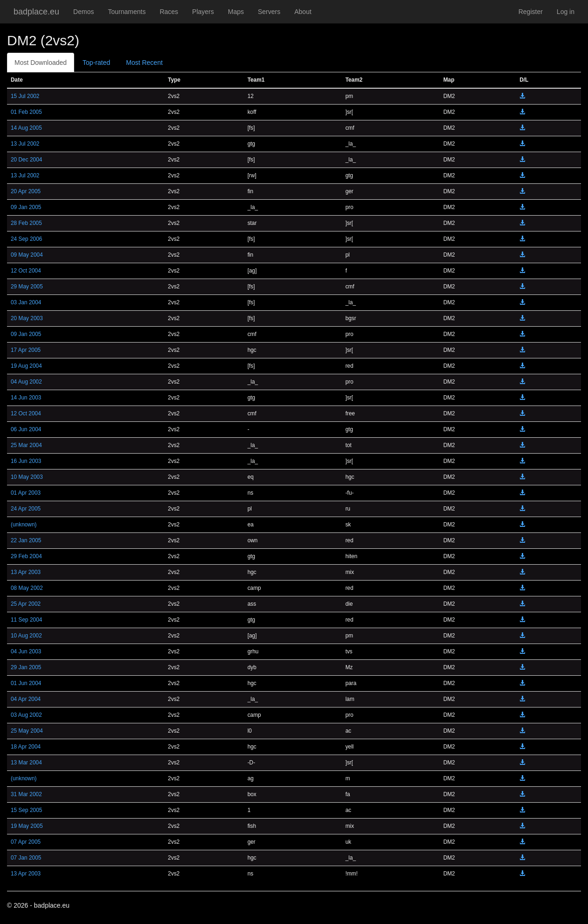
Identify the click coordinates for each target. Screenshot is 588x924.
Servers (269, 12)
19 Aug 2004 (26, 366)
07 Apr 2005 (26, 842)
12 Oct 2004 (26, 271)
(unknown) (24, 525)
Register (531, 12)
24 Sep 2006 (26, 239)
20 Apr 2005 (26, 191)
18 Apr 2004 (26, 747)
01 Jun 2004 (26, 683)
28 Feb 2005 (26, 223)
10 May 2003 (27, 477)
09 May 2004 (27, 255)
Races (169, 12)
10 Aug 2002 (26, 636)
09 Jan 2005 (26, 207)
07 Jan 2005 (26, 858)
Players (203, 12)
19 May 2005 (27, 826)
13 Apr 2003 (26, 572)
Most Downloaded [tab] (41, 63)
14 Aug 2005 (26, 128)
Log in (566, 12)
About (303, 12)
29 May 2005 (27, 287)
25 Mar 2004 (26, 445)
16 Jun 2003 (26, 461)
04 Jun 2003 (26, 651)
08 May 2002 (27, 588)
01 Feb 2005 (26, 112)
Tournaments (127, 12)
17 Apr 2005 (26, 350)
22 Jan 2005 (26, 540)
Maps (236, 12)
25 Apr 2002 (26, 604)
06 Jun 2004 (26, 429)
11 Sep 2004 (26, 620)
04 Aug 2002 (26, 382)
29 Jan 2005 (26, 667)
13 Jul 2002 (25, 144)
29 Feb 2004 (26, 556)
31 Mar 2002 (26, 794)
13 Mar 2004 (26, 763)
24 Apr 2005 (26, 509)
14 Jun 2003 (26, 398)
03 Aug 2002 (26, 715)
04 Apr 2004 (26, 699)
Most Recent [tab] (144, 63)
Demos (83, 12)
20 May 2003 (27, 318)
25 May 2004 (27, 731)
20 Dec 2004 (26, 160)
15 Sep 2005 (26, 810)
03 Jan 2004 (26, 302)
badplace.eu (36, 12)
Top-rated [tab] (96, 63)
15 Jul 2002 (25, 96)
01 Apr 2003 (26, 493)
